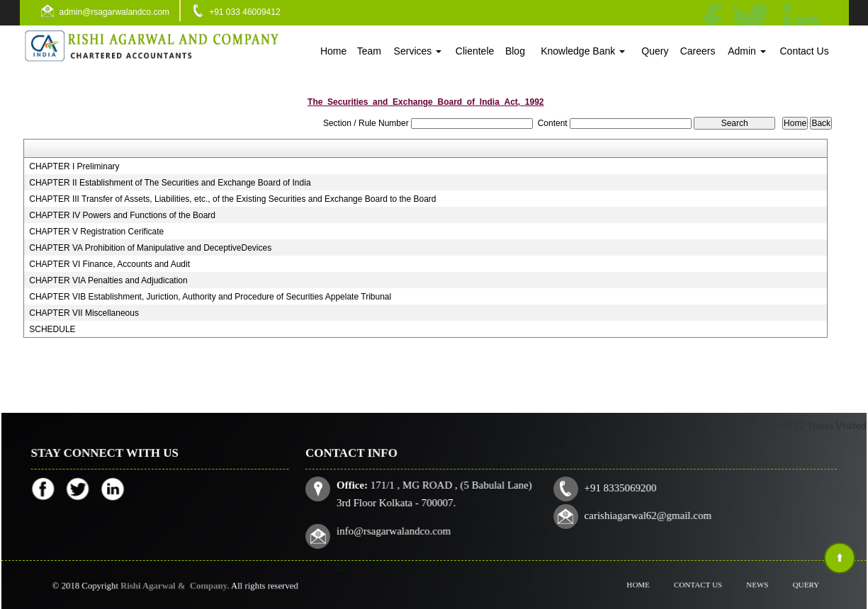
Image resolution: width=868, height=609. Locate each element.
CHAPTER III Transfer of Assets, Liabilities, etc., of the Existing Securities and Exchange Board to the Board (232, 199)
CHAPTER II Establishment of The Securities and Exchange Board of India (170, 183)
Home (333, 51)
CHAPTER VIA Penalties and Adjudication (108, 280)
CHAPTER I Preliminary (74, 166)
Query (655, 51)
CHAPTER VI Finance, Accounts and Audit (109, 264)
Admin (747, 51)
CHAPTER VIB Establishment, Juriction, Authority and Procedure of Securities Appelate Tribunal (210, 297)
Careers (698, 51)
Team (369, 51)
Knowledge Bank (583, 51)
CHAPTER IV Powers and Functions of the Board (122, 215)
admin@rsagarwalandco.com (115, 12)
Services (418, 51)
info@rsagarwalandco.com (398, 530)
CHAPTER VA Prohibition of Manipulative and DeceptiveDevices (150, 248)
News (748, 585)
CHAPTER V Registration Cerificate (96, 232)
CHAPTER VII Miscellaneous (84, 313)
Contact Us (804, 51)
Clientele (475, 51)
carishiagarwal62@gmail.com (646, 515)
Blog (515, 51)
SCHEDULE (52, 329)
